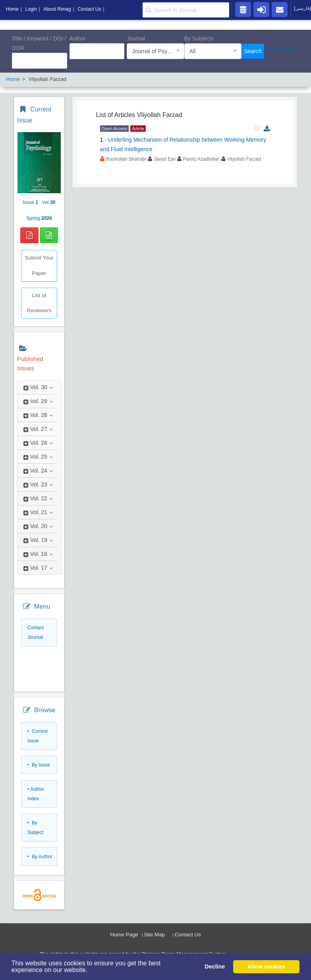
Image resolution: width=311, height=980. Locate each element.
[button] (90, 971)
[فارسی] (302, 8)
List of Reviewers (39, 303)
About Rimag (57, 9)
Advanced (283, 48)
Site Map (154, 935)
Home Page (124, 935)
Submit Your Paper (39, 265)
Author (78, 38)
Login (31, 9)
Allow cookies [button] (267, 967)
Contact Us (188, 935)
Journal (136, 38)
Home (12, 9)
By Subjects (199, 38)
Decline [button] (215, 967)
